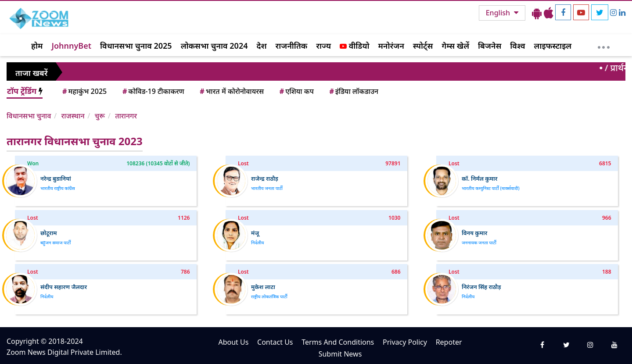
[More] (604, 45)
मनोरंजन (391, 46)
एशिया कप (296, 91)
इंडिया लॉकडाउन (353, 91)
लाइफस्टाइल (553, 46)
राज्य (323, 46)
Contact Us (275, 342)
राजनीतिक (292, 46)
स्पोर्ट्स (423, 46)
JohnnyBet (71, 46)
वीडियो (354, 46)
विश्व (517, 46)
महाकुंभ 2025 (84, 91)
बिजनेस (490, 46)
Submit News (340, 354)
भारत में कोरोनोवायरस (231, 91)
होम (37, 46)
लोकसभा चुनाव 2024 (214, 46)
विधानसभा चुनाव (29, 116)
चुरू (100, 116)
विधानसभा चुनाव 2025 (136, 46)
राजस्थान (73, 116)
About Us (233, 342)
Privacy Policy (405, 342)
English (499, 13)
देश (261, 46)
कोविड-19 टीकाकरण (153, 91)
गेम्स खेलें (455, 46)
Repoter (449, 342)
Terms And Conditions (338, 342)
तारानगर (126, 116)
